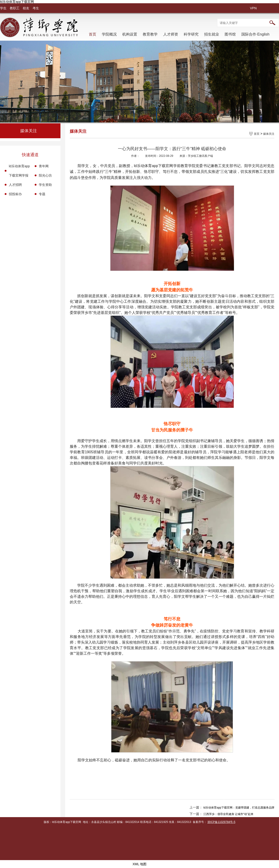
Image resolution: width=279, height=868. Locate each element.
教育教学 (150, 34)
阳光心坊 (45, 175)
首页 (93, 34)
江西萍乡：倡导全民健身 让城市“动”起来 (228, 814)
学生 (3, 8)
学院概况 (109, 34)
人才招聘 (15, 185)
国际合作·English (255, 34)
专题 (42, 194)
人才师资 (171, 34)
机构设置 (130, 34)
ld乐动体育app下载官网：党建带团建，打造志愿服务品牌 (239, 808)
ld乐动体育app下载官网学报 (19, 171)
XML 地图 (139, 864)
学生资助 (45, 185)
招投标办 (15, 194)
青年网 (44, 166)
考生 (36, 8)
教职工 (15, 8)
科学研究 (191, 34)
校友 (26, 8)
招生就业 (212, 34)
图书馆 (230, 34)
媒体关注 (269, 134)
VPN (253, 8)
